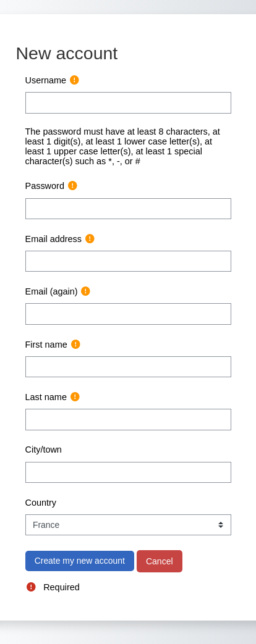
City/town (44, 450)
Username (46, 80)
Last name (46, 397)
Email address (53, 239)
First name (46, 345)
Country (41, 503)
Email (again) (52, 291)
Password (45, 186)
